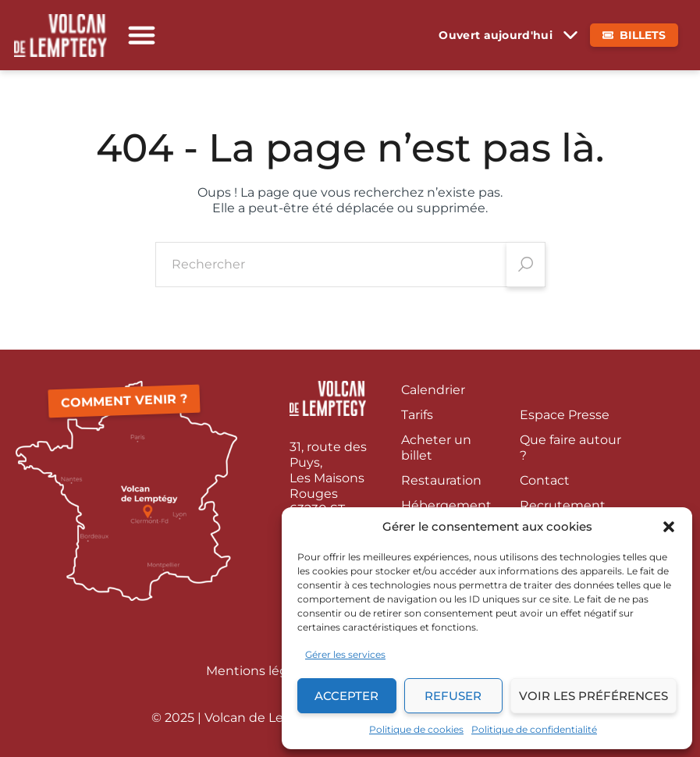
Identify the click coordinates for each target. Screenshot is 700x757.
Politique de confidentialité (534, 729)
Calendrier (433, 390)
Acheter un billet (436, 448)
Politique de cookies (416, 729)
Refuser (453, 696)
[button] (669, 527)
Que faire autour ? (570, 448)
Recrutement (563, 505)
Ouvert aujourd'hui (496, 35)
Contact (545, 480)
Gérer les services (345, 654)
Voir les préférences (593, 696)
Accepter (346, 696)
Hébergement (446, 505)
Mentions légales (259, 671)
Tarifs (417, 415)
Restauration (441, 480)
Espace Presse (565, 415)
